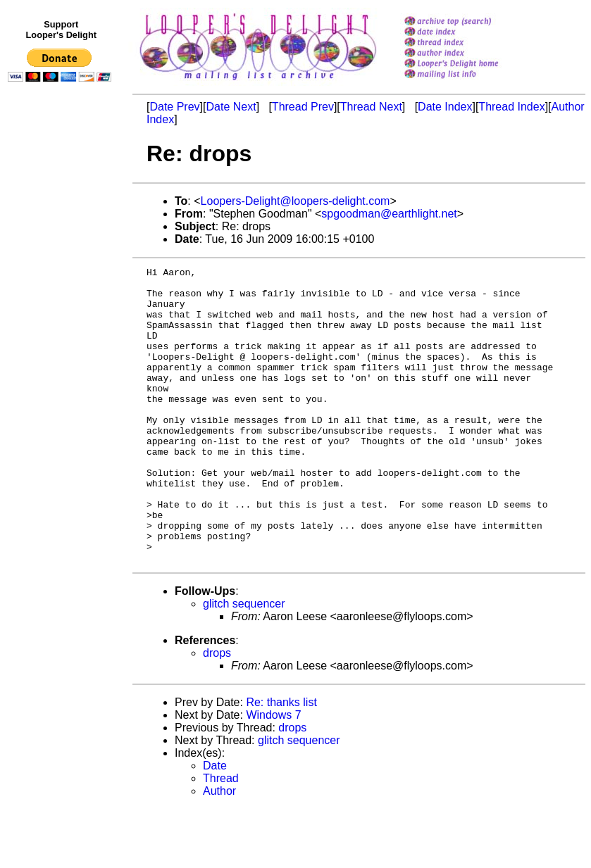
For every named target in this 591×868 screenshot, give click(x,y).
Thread (221, 837)
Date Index (445, 107)
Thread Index (511, 107)
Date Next (231, 107)
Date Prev (174, 107)
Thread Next (371, 107)
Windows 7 (273, 774)
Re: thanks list (281, 761)
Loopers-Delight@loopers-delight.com (295, 201)
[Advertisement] (62, 378)
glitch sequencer (244, 663)
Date (215, 825)
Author (219, 850)
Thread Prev (303, 107)
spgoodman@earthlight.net (389, 214)
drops (217, 712)
